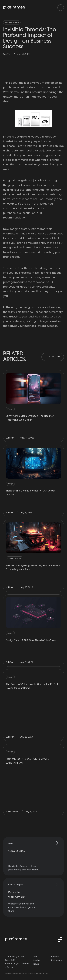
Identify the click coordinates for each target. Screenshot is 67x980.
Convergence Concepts (21, 973)
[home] (15, 8)
